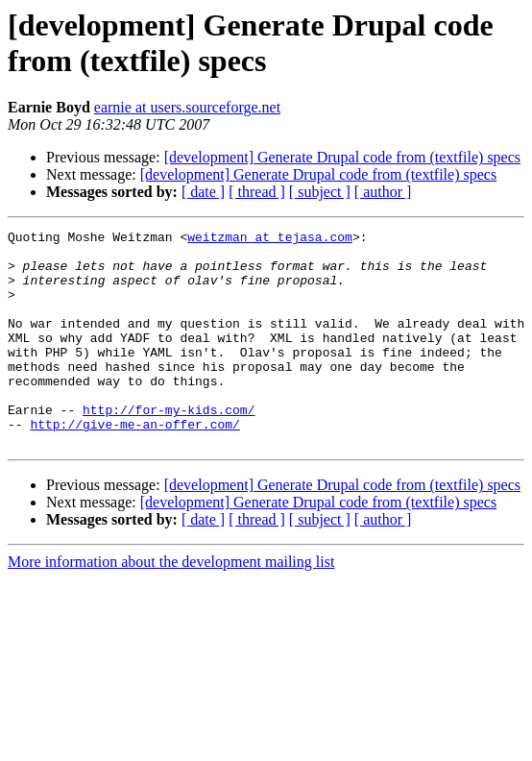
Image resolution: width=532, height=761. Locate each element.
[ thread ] (257, 192)
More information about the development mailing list (171, 605)
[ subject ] (320, 192)
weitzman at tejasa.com (270, 239)
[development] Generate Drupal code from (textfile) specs (342, 157)
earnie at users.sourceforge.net (187, 107)
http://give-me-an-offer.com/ (134, 464)
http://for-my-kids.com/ (169, 447)
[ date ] (203, 192)
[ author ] (383, 192)
